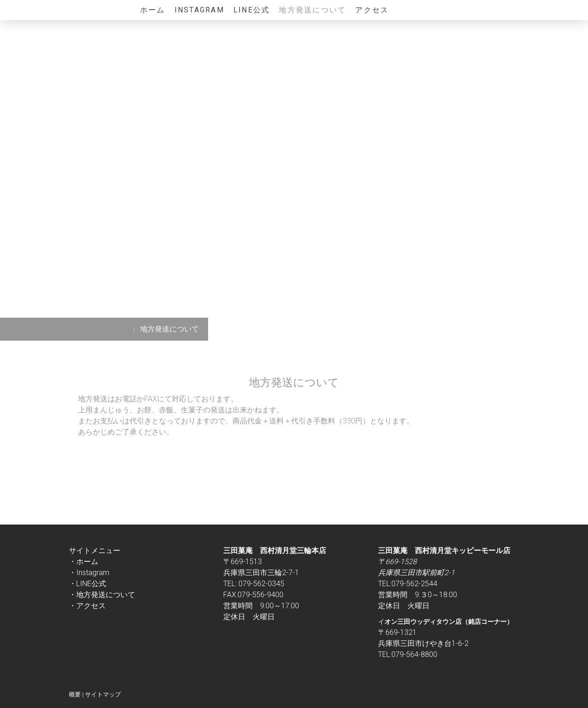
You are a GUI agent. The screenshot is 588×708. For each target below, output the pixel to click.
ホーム (153, 10)
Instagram (199, 10)
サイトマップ (103, 694)
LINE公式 (252, 10)
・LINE (80, 584)
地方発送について (312, 10)
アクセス (372, 10)
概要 (75, 694)
